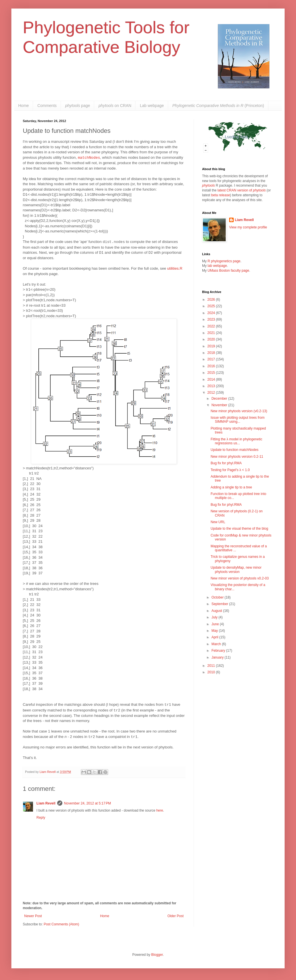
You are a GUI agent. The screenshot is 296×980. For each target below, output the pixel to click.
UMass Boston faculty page (228, 271)
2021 (212, 333)
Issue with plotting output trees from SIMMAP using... (238, 420)
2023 (212, 319)
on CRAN (115, 106)
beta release (221, 195)
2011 (212, 666)
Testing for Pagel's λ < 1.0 (230, 470)
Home (23, 106)
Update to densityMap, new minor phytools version (236, 570)
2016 (212, 366)
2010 (212, 672)
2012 (212, 393)
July (215, 617)
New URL (218, 522)
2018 (212, 353)
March (217, 644)
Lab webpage (152, 106)
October (218, 597)
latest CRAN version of (241, 190)
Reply (41, 818)
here (160, 810)
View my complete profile (248, 227)
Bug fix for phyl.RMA (226, 463)
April (215, 637)
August (217, 611)
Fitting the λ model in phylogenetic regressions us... (236, 441)
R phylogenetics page (224, 261)
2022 (212, 326)
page (78, 106)
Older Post (175, 916)
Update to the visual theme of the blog (239, 529)
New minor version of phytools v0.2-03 (240, 578)
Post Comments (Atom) (61, 924)
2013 (212, 386)
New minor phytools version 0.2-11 (237, 457)
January (218, 657)
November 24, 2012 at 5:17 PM (88, 803)
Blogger (157, 955)
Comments (47, 106)
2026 (212, 300)
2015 (212, 373)
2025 (212, 306)
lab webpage (217, 266)
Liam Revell (46, 803)
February (219, 651)
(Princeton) (218, 106)
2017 (212, 359)
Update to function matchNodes (235, 450)
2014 (212, 379)
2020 (212, 339)
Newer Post (33, 916)
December (220, 399)
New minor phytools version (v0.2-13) (239, 411)
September (220, 604)
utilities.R (175, 268)
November (220, 405)
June (216, 624)
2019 (212, 346)
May (215, 631)
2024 (212, 313)
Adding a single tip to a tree (231, 487)
